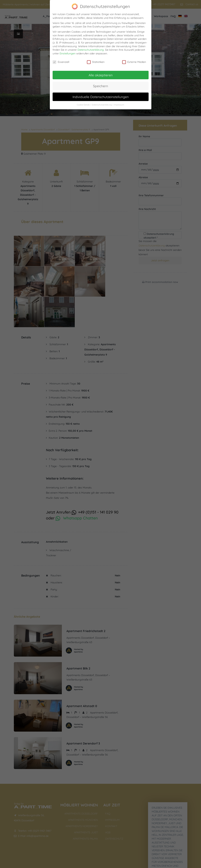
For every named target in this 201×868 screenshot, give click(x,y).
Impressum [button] (119, 105)
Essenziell (61, 62)
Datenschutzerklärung (91, 50)
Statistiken (96, 62)
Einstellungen (68, 53)
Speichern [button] (100, 86)
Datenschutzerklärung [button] (102, 105)
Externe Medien (134, 62)
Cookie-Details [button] (84, 105)
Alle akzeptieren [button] (101, 75)
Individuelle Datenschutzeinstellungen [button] (101, 97)
